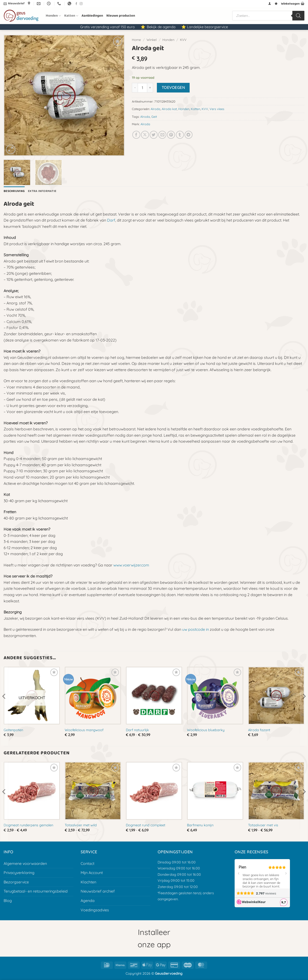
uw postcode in (196, 629)
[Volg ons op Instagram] (81, 4)
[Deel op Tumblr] (180, 135)
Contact (87, 863)
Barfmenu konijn (200, 825)
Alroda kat (169, 109)
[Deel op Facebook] (136, 135)
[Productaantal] (142, 88)
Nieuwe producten (121, 16)
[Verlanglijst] (276, 3)
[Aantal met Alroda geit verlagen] (135, 88)
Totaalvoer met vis (263, 825)
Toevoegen (173, 87)
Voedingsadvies (95, 910)
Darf (111, 220)
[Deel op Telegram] (189, 135)
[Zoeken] (298, 16)
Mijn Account (92, 873)
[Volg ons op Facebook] (76, 4)
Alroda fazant (259, 730)
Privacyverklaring (19, 873)
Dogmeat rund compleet (146, 825)
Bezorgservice (16, 882)
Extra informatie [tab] (42, 191)
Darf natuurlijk (137, 730)
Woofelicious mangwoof (84, 730)
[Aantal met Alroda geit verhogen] (150, 88)
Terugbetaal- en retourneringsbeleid (36, 891)
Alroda (155, 109)
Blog (8, 901)
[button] (14, 4)
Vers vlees (217, 109)
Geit (154, 117)
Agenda (88, 901)
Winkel (152, 40)
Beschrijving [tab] (14, 191)
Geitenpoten (13, 730)
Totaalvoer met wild (81, 825)
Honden (53, 16)
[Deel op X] (145, 135)
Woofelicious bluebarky (206, 730)
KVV (183, 40)
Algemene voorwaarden (25, 863)
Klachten (88, 882)
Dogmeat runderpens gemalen (28, 825)
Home (136, 40)
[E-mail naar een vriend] (162, 135)
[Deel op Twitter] (154, 135)
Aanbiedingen (92, 16)
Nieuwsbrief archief (98, 891)
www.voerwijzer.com (131, 565)
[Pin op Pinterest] (171, 135)
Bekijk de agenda (161, 27)
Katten (71, 16)
